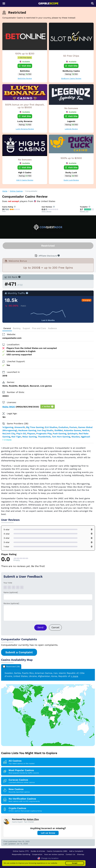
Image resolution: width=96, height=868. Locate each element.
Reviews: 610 (84, 211)
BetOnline (25, 71)
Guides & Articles (38, 851)
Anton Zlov (33, 819)
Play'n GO (21, 433)
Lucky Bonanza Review (25, 129)
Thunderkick (44, 437)
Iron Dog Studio (45, 430)
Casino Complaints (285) (57, 851)
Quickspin (72, 433)
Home (5, 191)
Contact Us (70, 854)
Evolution (63, 427)
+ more (74, 676)
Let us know (48, 833)
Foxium (73, 427)
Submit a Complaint (19, 652)
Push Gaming (59, 433)
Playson (31, 433)
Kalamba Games (72, 430)
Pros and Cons (39, 328)
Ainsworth (20, 427)
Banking (17, 328)
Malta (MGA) (9, 407)
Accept (75, 863)
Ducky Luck (71, 172)
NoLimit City (9, 433)
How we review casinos (54, 854)
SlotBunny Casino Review (71, 78)
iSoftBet (59, 430)
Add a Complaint (76, 851)
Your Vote (8, 583)
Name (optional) (11, 592)
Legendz (71, 121)
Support (26, 328)
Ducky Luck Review (71, 180)
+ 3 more (7, 440)
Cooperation (37, 854)
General (7, 328)
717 (21, 285)
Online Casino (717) (21, 851)
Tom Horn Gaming (61, 437)
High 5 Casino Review (25, 180)
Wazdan (75, 437)
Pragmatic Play (44, 433)
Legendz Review (71, 129)
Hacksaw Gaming (27, 430)
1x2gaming (8, 427)
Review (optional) (11, 603)
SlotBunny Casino (71, 71)
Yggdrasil (85, 437)
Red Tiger (16, 437)
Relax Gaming (29, 437)
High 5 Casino (25, 172)
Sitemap (81, 854)
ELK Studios (51, 427)
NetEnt (86, 430)
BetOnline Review (25, 78)
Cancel (55, 627)
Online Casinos (16, 191)
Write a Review (46, 211)
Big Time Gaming (35, 427)
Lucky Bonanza (25, 121)
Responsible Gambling (21, 854)
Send (40, 627)
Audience (52, 328)
